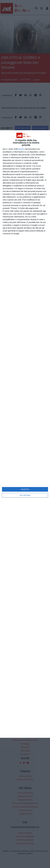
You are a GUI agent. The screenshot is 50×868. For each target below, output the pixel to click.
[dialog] (25, 434)
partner (21, 149)
